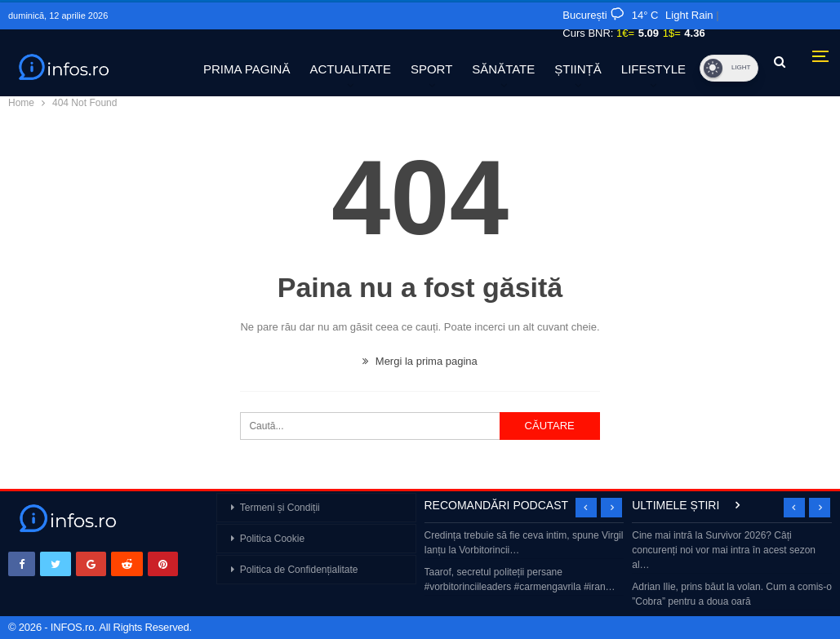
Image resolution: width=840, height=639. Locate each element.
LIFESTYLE (653, 69)
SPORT (431, 69)
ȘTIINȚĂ (578, 69)
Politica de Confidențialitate (299, 570)
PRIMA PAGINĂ (247, 69)
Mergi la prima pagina (420, 361)
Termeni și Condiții (280, 508)
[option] (524, 563)
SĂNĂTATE (503, 69)
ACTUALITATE (350, 69)
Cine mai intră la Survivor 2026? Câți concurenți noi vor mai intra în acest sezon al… (724, 550)
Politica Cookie (272, 539)
